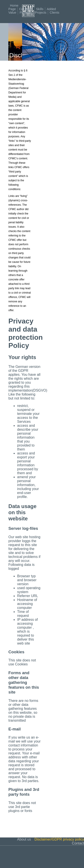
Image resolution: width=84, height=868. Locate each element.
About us (24, 839)
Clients (55, 13)
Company (26, 9)
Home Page (13, 7)
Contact (78, 843)
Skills (40, 9)
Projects (41, 13)
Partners (25, 13)
